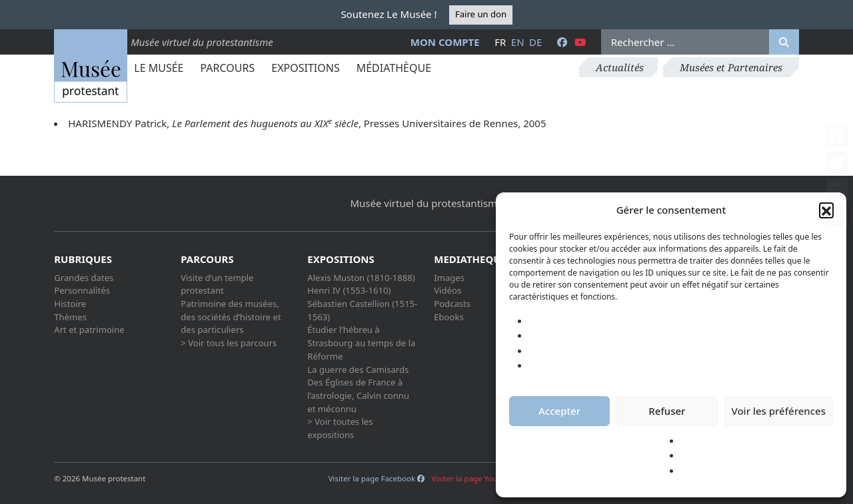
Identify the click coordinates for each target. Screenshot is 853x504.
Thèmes (70, 317)
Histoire (70, 304)
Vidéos (447, 290)
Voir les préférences (779, 411)
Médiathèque (394, 68)
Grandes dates (84, 278)
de (535, 42)
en (518, 42)
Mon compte (445, 42)
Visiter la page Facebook (377, 478)
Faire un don (481, 14)
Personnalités (82, 290)
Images (449, 278)
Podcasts (452, 304)
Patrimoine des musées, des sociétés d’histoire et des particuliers (231, 317)
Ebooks (449, 317)
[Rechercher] (784, 42)
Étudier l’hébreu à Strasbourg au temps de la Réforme (361, 343)
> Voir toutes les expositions (340, 428)
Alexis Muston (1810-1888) (361, 278)
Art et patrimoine (89, 330)
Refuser (667, 411)
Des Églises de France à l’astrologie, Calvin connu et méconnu (358, 395)
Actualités (620, 67)
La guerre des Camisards (358, 370)
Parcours (227, 68)
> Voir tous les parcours (229, 343)
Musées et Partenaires (731, 67)
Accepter (559, 411)
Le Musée (159, 68)
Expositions (305, 68)
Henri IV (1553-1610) (349, 290)
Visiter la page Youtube (478, 478)
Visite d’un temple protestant (217, 284)
